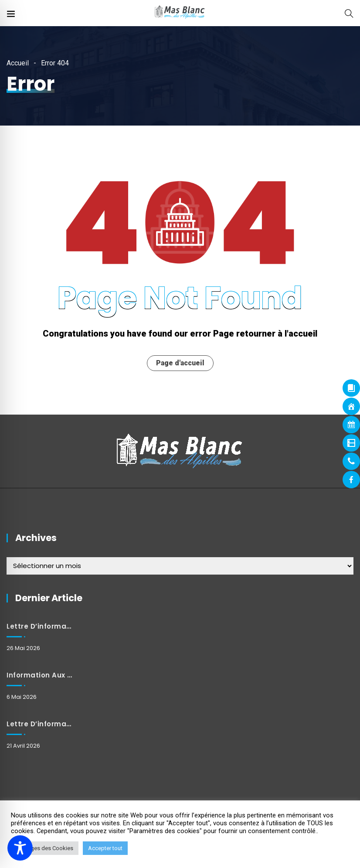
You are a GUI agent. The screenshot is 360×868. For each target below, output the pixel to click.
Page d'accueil (180, 363)
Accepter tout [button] (105, 848)
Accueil (18, 63)
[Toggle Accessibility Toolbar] (20, 848)
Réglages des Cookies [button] (45, 848)
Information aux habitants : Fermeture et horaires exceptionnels (40, 675)
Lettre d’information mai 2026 (40, 626)
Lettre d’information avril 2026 (40, 724)
